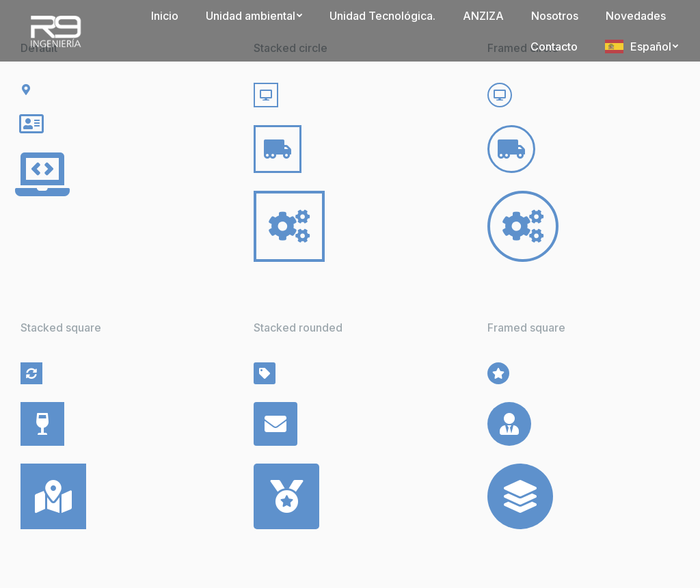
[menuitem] (165, 15)
